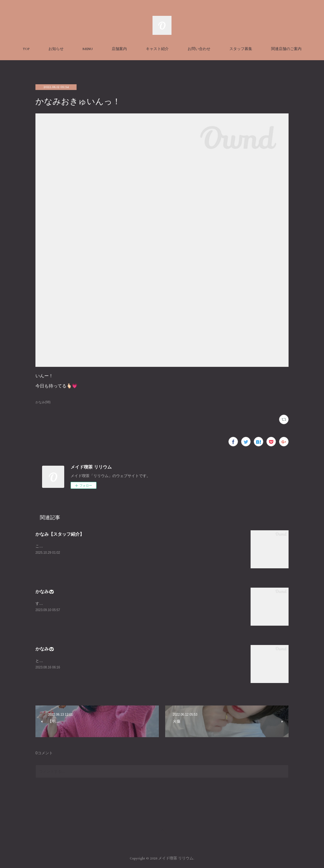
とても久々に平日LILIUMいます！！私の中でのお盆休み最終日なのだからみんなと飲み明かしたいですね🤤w (129, 661)
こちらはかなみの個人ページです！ (66, 546)
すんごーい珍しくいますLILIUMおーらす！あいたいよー (83, 603)
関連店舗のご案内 (286, 49)
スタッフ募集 (241, 49)
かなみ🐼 (45, 591)
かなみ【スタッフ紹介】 (60, 534)
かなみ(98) (43, 402)
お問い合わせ (199, 49)
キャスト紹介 (157, 49)
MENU (88, 49)
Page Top (162, 833)
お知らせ (56, 49)
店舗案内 (119, 49)
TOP (26, 49)
